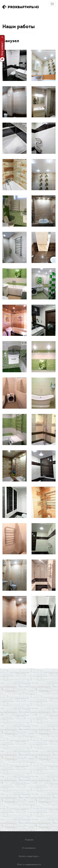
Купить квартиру (29, 856)
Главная (29, 840)
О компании (29, 848)
